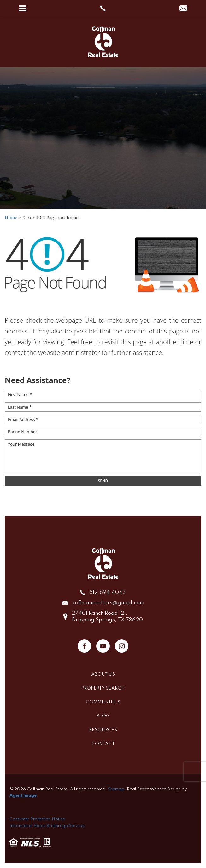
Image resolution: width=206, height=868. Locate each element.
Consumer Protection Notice (37, 819)
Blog (103, 716)
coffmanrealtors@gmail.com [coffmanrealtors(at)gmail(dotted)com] (108, 603)
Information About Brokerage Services (47, 826)
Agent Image (23, 796)
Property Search (103, 688)
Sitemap (116, 789)
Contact (103, 744)
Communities (103, 702)
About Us (103, 674)
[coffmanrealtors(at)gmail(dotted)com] (183, 9)
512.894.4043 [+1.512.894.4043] (108, 593)
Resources (103, 730)
